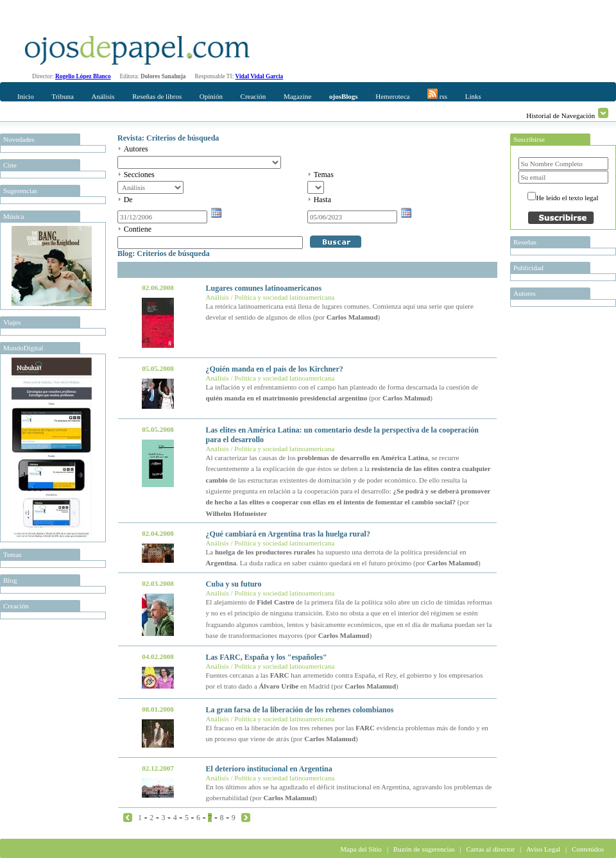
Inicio (26, 96)
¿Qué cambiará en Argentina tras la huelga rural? (288, 534)
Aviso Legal (543, 849)
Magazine (297, 96)
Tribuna (62, 96)
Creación (253, 96)
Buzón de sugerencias (424, 849)
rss (437, 94)
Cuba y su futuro (234, 584)
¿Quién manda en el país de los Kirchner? (275, 369)
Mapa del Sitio (361, 849)
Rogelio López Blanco (83, 76)
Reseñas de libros (157, 96)
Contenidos (588, 849)
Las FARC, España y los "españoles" (267, 657)
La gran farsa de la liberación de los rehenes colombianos (300, 710)
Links (473, 96)
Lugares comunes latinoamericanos (264, 288)
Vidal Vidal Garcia (260, 76)
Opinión (211, 96)
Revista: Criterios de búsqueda (168, 138)
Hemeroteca (392, 96)
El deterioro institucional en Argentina (269, 769)
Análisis (103, 96)
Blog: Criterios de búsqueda (164, 253)
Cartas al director (490, 849)
